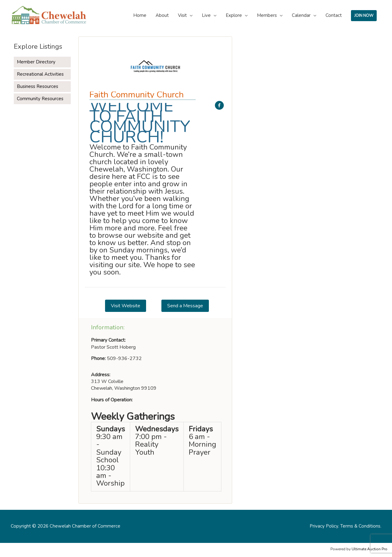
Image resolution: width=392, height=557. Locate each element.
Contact (334, 15)
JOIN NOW (364, 16)
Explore (234, 15)
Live (206, 15)
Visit (182, 15)
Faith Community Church (137, 95)
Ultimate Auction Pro (369, 549)
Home (140, 15)
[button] (126, 306)
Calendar (301, 15)
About (162, 15)
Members (267, 15)
